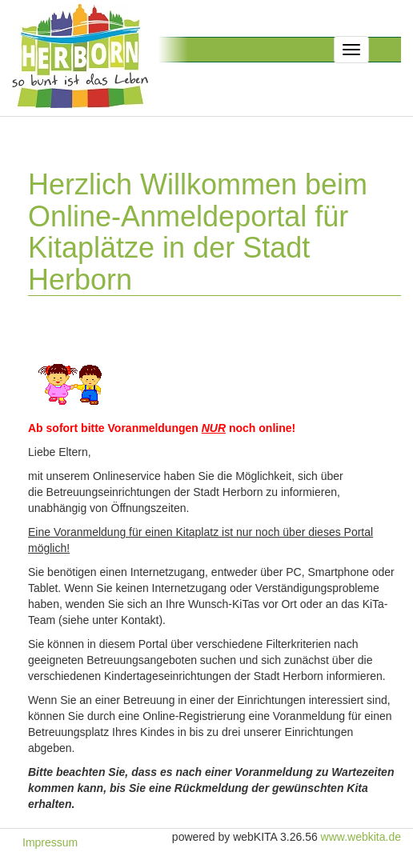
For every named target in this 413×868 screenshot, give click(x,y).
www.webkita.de (361, 837)
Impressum (50, 842)
